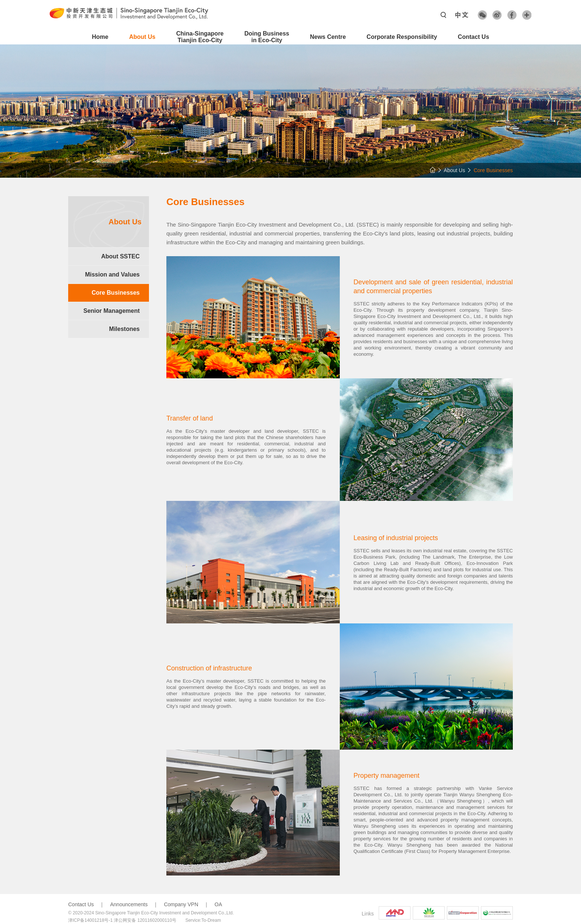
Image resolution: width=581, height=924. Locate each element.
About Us (142, 37)
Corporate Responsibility (402, 37)
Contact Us (474, 37)
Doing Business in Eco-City (267, 37)
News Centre (328, 37)
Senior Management (112, 311)
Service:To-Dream (203, 920)
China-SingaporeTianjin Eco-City (200, 37)
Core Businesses (116, 293)
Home (100, 37)
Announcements (129, 904)
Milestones (124, 329)
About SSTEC (120, 256)
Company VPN (181, 904)
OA (218, 904)
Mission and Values (112, 274)
